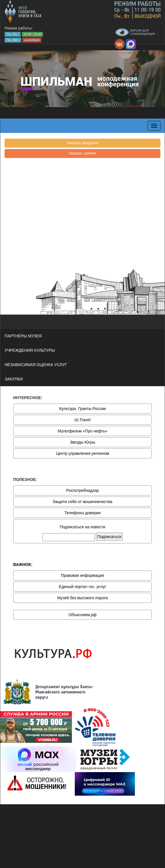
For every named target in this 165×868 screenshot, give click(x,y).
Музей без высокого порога (83, 598)
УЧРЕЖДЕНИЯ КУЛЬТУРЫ (30, 350)
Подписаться (109, 537)
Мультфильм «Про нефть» (82, 431)
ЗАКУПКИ (14, 379)
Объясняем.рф (82, 615)
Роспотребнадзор (82, 490)
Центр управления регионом (82, 453)
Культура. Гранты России (83, 409)
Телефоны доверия (82, 513)
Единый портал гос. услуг (82, 587)
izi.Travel (82, 420)
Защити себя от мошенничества (83, 502)
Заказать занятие (82, 153)
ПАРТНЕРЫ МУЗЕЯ (23, 336)
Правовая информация (83, 575)
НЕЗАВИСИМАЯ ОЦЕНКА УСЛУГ (36, 365)
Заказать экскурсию (82, 143)
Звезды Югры (83, 442)
